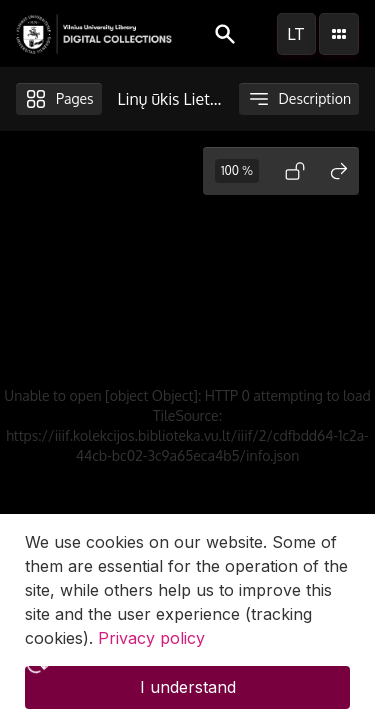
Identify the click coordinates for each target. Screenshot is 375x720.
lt (296, 34)
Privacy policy (151, 651)
